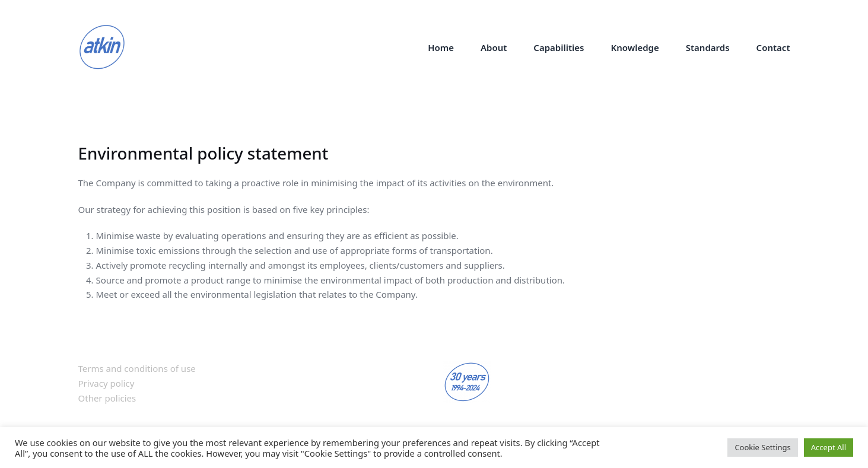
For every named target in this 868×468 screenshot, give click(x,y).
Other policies (107, 398)
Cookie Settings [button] (762, 447)
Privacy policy (106, 383)
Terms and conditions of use (137, 368)
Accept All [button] (829, 447)
